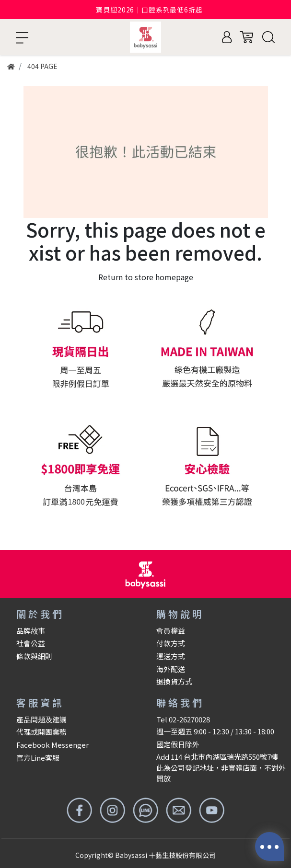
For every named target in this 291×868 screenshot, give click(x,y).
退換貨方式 (174, 681)
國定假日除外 (178, 744)
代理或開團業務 (41, 732)
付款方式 (171, 643)
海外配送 (171, 669)
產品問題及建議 (41, 719)
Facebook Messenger (52, 745)
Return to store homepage (146, 277)
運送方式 (171, 656)
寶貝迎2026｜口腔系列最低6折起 (149, 10)
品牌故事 (31, 631)
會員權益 (171, 631)
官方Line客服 (38, 758)
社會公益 (31, 643)
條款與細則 (34, 656)
